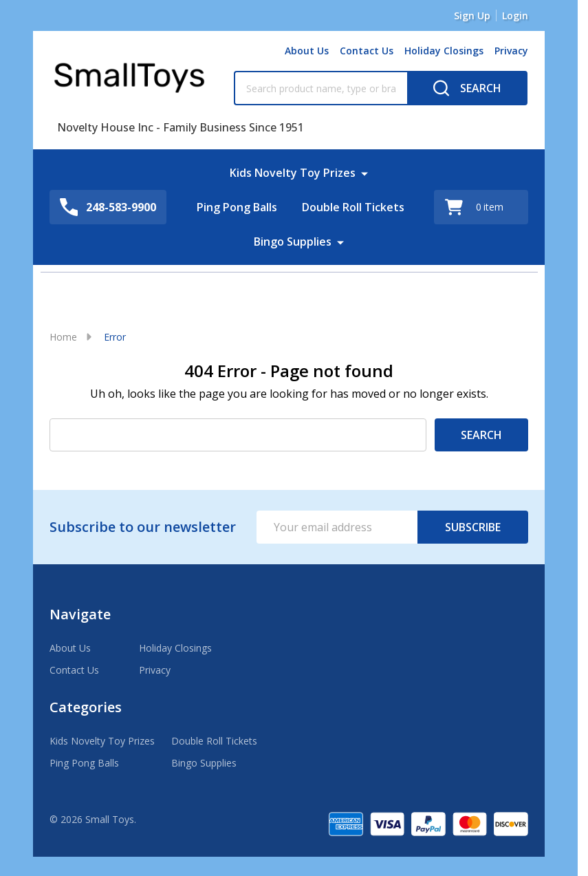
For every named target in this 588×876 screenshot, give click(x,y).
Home (63, 337)
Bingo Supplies (293, 242)
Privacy (511, 51)
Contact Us (367, 51)
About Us (307, 51)
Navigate (80, 614)
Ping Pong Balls (237, 207)
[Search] (467, 88)
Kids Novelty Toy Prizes (293, 173)
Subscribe (473, 527)
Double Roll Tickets (353, 207)
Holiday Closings (444, 51)
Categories (86, 707)
